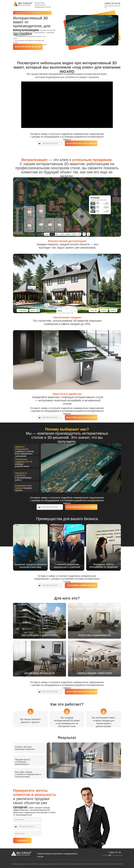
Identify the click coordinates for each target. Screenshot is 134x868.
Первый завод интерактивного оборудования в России (43, 5)
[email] (27, 833)
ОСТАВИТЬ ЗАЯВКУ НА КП (81, 585)
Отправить (22, 840)
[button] (28, 47)
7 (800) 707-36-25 (112, 3)
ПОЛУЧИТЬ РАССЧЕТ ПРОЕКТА (82, 143)
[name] (27, 820)
